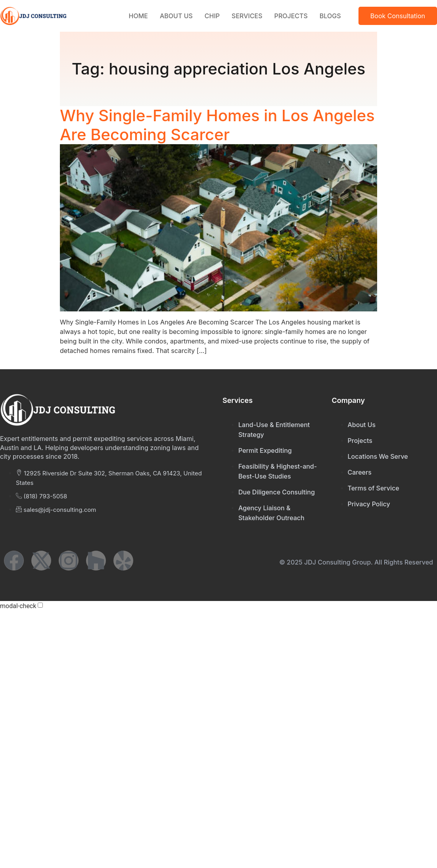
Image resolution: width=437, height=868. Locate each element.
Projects (291, 16)
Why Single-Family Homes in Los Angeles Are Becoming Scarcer (217, 125)
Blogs (330, 16)
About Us (176, 16)
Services (247, 16)
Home (138, 16)
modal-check (18, 606)
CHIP (212, 16)
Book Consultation (398, 16)
